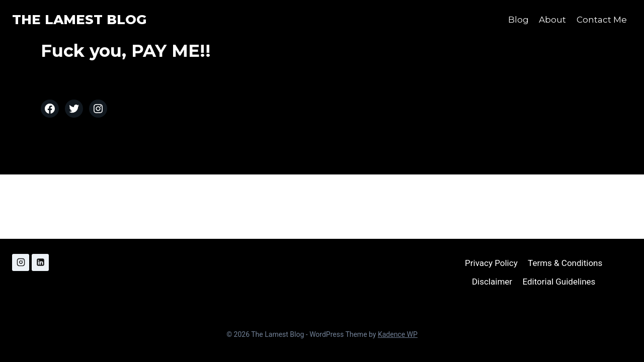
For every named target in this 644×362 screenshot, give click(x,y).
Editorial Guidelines (559, 282)
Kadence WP (398, 334)
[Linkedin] (40, 262)
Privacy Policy (491, 263)
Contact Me (602, 20)
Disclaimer (492, 282)
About (552, 20)
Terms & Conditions (565, 263)
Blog (518, 20)
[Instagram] (21, 262)
